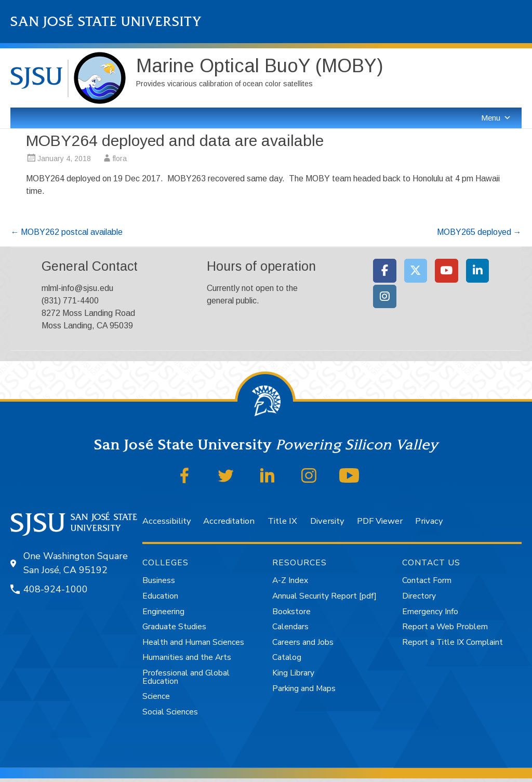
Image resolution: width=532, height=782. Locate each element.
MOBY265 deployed (479, 232)
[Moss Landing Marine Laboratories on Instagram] (385, 297)
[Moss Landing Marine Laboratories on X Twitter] (416, 271)
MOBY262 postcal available (66, 232)
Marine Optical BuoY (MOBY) (260, 66)
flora (120, 158)
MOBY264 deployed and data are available (175, 141)
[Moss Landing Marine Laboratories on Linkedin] (478, 271)
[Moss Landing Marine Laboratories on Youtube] (447, 271)
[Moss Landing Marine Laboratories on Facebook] (385, 271)
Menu (496, 118)
